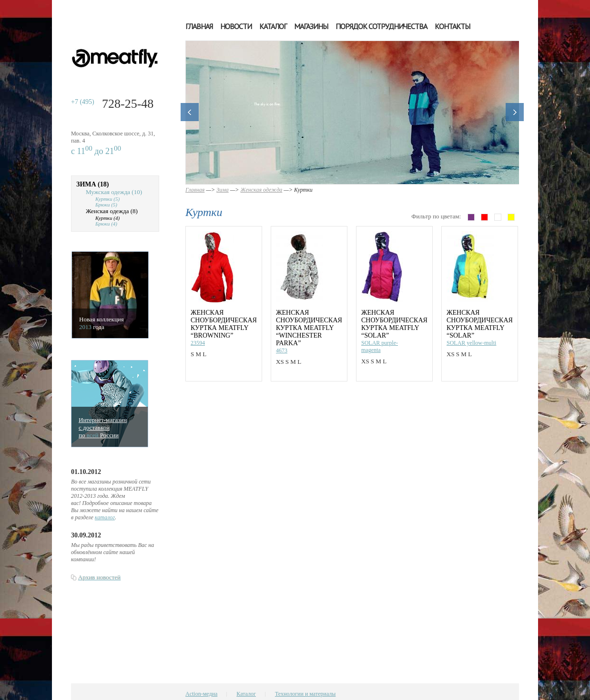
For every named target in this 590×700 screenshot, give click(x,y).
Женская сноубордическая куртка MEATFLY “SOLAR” (394, 324)
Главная (199, 26)
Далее (515, 112)
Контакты (452, 26)
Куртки (107, 199)
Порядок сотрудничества (381, 26)
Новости (236, 26)
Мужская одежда (114, 192)
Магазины (311, 26)
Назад (190, 112)
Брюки (106, 205)
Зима (92, 184)
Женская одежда (112, 211)
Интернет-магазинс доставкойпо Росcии (103, 427)
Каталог (273, 26)
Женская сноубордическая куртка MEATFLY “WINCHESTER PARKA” (309, 328)
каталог (105, 517)
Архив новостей (99, 577)
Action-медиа (201, 694)
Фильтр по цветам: (436, 216)
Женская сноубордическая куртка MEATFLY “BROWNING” (224, 324)
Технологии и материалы (305, 694)
